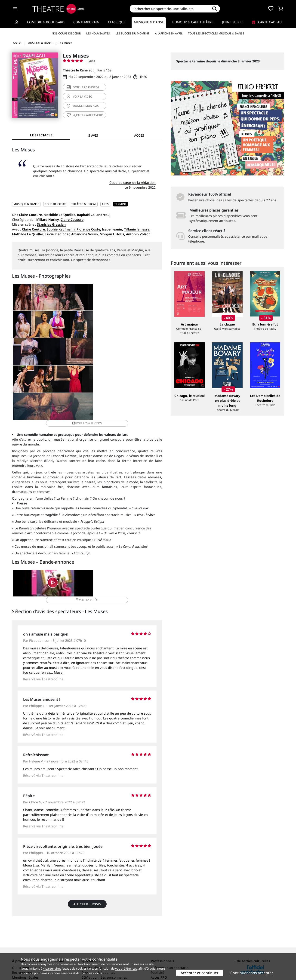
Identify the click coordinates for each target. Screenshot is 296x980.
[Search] (169, 9)
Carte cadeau (267, 22)
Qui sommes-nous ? (27, 937)
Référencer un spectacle (170, 937)
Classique (117, 22)
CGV (85, 946)
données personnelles (110, 946)
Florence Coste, (89, 229)
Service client (92, 937)
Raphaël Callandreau (93, 215)
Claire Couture (72, 220)
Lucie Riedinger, (58, 234)
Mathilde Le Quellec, (60, 215)
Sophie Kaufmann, (61, 229)
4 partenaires (52, 968)
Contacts (19, 951)
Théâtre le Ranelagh (79, 70)
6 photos (83, 87)
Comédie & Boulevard (46, 22)
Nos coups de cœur (66, 33)
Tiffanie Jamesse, (137, 229)
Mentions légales (25, 946)
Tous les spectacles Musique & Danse (216, 33)
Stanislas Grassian (51, 224)
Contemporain (86, 22)
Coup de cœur (55, 204)
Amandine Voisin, (85, 234)
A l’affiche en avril (169, 33)
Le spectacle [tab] (41, 135)
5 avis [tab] (93, 135)
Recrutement (22, 942)
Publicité (157, 942)
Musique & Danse (149, 22)
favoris (85, 115)
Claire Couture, (31, 215)
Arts (105, 204)
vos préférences (126, 968)
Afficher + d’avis (87, 833)
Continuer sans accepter (252, 973)
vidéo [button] (112, 514)
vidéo (79, 97)
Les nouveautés (98, 33)
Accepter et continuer (200, 973)
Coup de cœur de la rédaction (133, 183)
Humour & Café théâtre (193, 22)
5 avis (91, 61)
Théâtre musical (84, 204)
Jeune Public (233, 22)
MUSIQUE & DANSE (26, 204)
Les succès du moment (132, 33)
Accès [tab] (139, 135)
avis (83, 106)
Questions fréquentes (98, 942)
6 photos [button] (137, 336)
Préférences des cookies (100, 951)
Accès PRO (159, 946)
